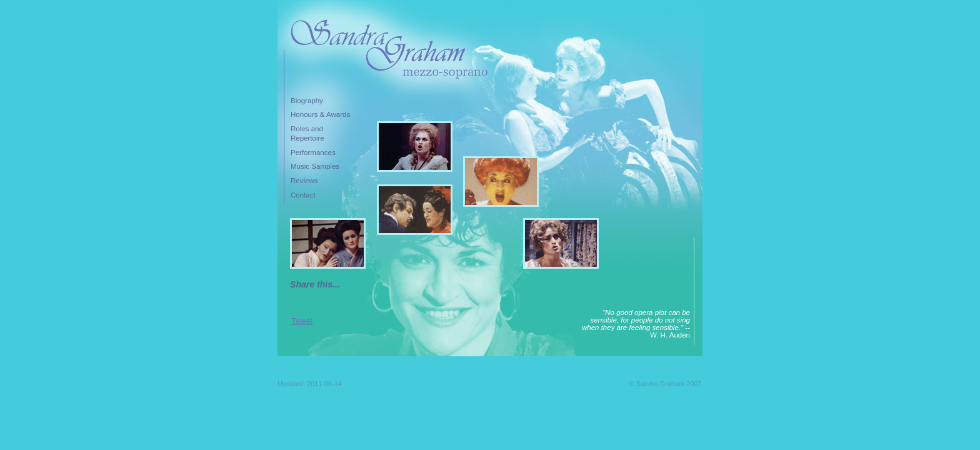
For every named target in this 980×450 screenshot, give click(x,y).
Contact (303, 195)
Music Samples (315, 166)
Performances (313, 152)
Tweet (302, 321)
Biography (307, 101)
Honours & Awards (320, 114)
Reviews (304, 181)
